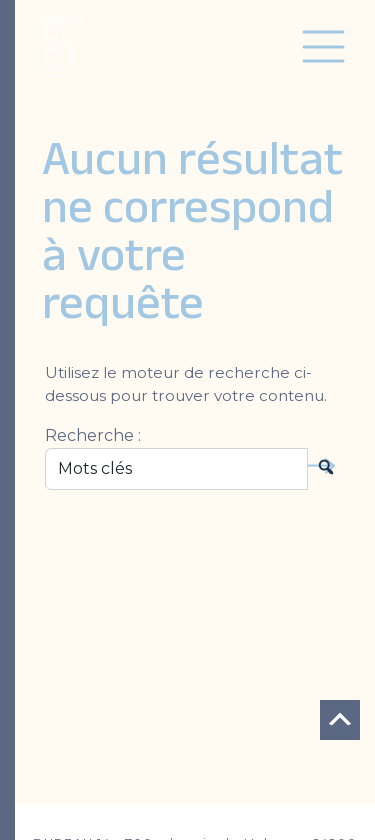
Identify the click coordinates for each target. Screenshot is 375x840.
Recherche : (93, 435)
